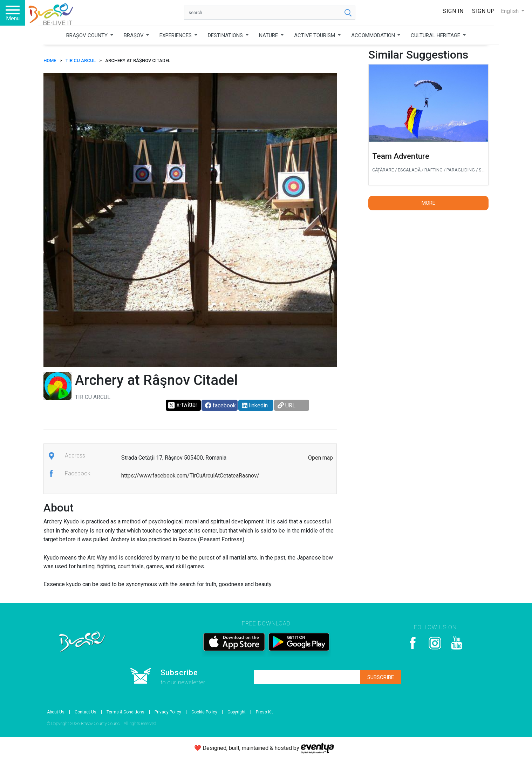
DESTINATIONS (226, 35)
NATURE (269, 35)
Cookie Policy (204, 712)
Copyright (237, 712)
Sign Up (483, 11)
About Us (56, 712)
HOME (50, 60)
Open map (320, 458)
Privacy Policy (168, 712)
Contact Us (86, 712)
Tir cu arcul (81, 60)
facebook (220, 405)
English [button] (510, 11)
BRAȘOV (134, 35)
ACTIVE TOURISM (315, 35)
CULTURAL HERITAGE (436, 35)
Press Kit (264, 712)
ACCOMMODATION (374, 35)
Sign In (453, 11)
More (428, 203)
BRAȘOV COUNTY (88, 35)
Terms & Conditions (125, 712)
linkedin (255, 405)
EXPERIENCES (176, 35)
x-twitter (182, 405)
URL (287, 405)
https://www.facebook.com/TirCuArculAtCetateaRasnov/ (190, 476)
